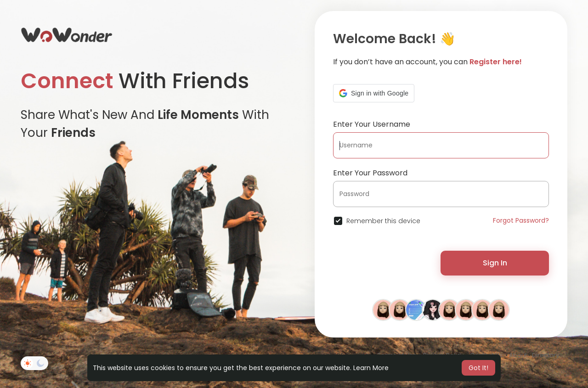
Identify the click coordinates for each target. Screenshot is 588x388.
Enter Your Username (372, 124)
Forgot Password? (521, 220)
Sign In (495, 263)
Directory (546, 355)
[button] (374, 93)
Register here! (496, 62)
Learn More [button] (371, 368)
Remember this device (383, 221)
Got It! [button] (478, 368)
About (518, 355)
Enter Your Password (370, 173)
